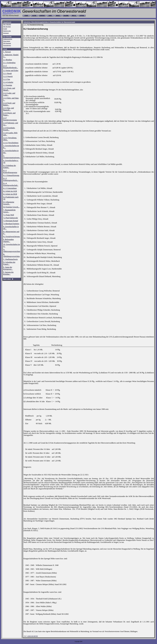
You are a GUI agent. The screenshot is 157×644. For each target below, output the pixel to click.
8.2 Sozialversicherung (11, 237)
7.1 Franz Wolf (9, 215)
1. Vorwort (7, 52)
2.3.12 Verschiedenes (11, 143)
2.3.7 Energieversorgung (10, 119)
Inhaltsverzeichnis (8, 39)
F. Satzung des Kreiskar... (8, 273)
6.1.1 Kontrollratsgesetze (10, 171)
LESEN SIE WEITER (32, 636)
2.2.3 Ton (7, 79)
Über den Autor (7, 27)
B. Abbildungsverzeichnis (11, 255)
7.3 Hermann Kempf (11, 221)
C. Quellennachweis (10, 259)
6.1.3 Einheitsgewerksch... (11, 179)
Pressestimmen (7, 46)
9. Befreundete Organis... (8, 240)
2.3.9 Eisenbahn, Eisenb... (9, 129)
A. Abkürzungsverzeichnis (12, 250)
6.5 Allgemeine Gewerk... (9, 203)
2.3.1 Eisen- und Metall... (9, 89)
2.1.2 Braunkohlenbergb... (11, 67)
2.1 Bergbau (8, 60)
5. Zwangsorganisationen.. (12, 157)
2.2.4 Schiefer (8, 82)
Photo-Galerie (7, 41)
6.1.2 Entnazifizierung (11, 175)
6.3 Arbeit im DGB (10, 194)
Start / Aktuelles (7, 25)
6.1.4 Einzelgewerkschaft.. (11, 184)
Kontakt (5, 29)
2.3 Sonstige (8, 85)
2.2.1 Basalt (7, 73)
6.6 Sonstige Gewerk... (11, 207)
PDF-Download (7, 43)
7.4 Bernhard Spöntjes (11, 224)
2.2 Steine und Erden (11, 71)
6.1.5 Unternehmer (10, 188)
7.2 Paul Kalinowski (10, 218)
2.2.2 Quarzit (8, 76)
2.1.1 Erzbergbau (9, 63)
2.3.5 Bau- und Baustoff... (9, 109)
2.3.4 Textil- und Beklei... (9, 104)
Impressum (6, 33)
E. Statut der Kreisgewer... (8, 268)
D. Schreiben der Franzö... (9, 263)
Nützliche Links (7, 31)
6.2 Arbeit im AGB (10, 191)
